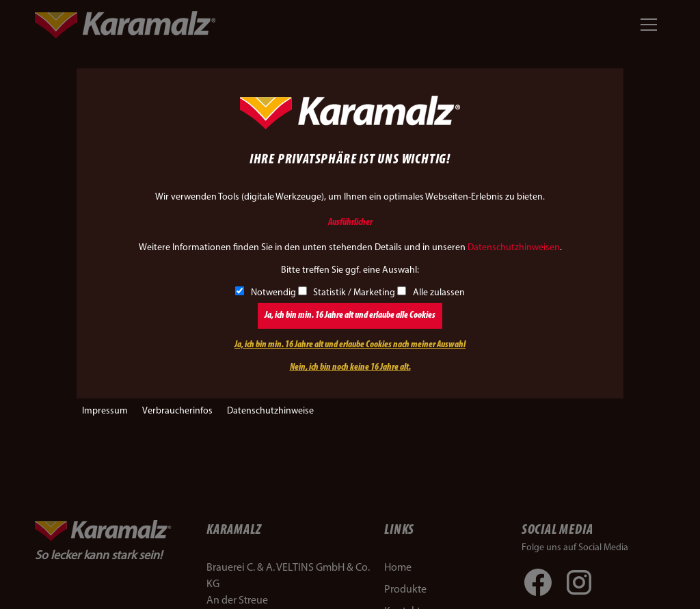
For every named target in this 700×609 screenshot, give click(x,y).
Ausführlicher (350, 222)
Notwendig (266, 293)
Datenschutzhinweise (270, 411)
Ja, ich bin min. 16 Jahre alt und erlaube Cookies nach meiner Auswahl (350, 345)
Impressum (105, 411)
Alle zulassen (431, 293)
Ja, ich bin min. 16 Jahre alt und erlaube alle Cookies (350, 315)
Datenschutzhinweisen (514, 248)
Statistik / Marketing (347, 293)
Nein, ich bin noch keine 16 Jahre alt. (350, 367)
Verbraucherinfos (177, 411)
